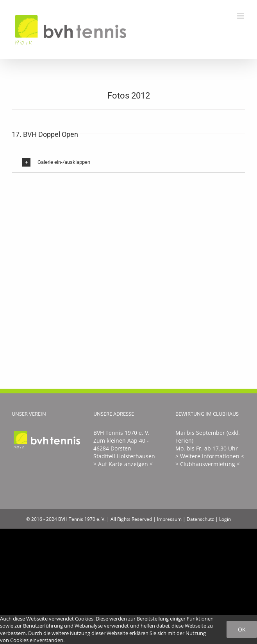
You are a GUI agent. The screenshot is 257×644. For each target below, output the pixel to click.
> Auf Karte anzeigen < (123, 464)
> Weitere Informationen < (210, 456)
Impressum (169, 519)
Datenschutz (200, 519)
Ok (242, 629)
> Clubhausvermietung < (208, 464)
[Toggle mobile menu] (241, 16)
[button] (128, 162)
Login (225, 519)
